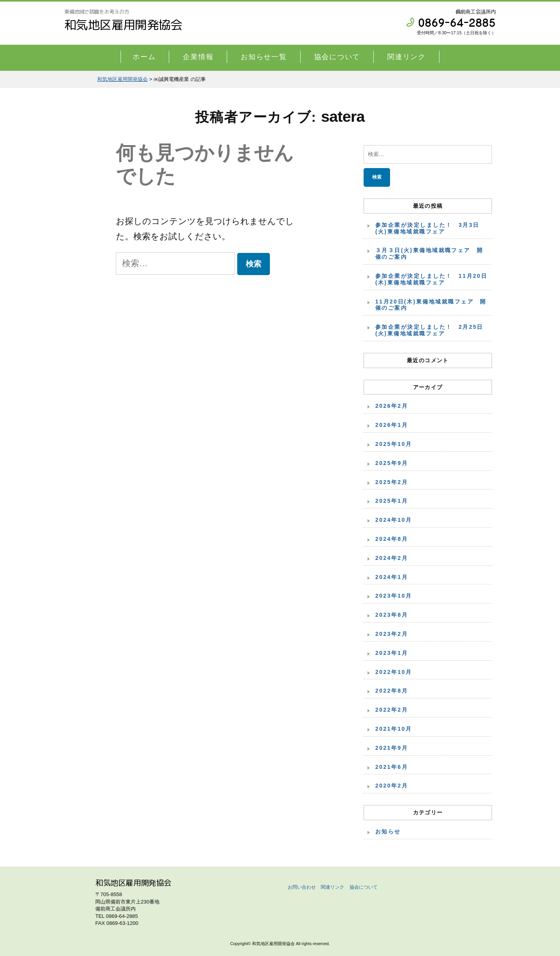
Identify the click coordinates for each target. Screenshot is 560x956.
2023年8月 (392, 615)
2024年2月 (392, 558)
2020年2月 (392, 786)
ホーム (144, 57)
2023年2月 (392, 634)
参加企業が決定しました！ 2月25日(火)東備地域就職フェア (429, 330)
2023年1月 (392, 653)
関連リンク (407, 57)
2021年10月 (394, 729)
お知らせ (388, 831)
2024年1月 (392, 577)
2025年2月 (392, 482)
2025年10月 (394, 444)
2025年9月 (392, 463)
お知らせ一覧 (264, 57)
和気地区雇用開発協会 (123, 25)
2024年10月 (394, 520)
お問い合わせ (302, 887)
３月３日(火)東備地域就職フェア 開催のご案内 (429, 253)
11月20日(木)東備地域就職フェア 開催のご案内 (431, 305)
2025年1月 (392, 501)
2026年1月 (392, 425)
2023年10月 (394, 596)
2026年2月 (392, 406)
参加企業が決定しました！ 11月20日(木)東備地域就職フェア (431, 279)
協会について (337, 57)
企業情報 (198, 57)
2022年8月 (392, 691)
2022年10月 (394, 672)
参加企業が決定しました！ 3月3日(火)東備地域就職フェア (427, 228)
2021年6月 (392, 767)
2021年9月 (392, 748)
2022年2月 (392, 710)
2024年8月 (392, 539)
